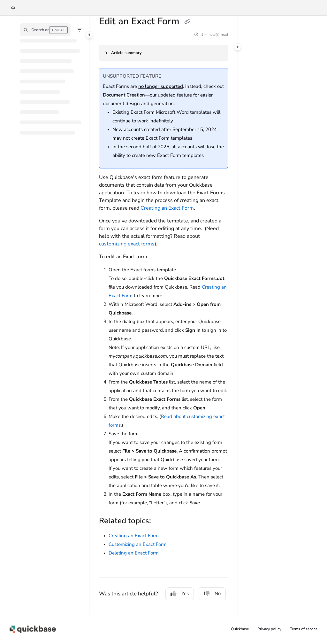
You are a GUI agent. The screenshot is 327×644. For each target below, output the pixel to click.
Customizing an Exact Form (138, 544)
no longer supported (161, 86)
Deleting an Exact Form (134, 553)
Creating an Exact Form (167, 208)
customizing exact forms (127, 244)
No (212, 594)
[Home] (13, 8)
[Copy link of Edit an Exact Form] (187, 22)
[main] (163, 315)
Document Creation (124, 95)
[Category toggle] (89, 35)
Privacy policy (269, 629)
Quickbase (240, 629)
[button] (45, 30)
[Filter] (80, 30)
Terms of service (304, 629)
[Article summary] (163, 53)
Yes (180, 594)
